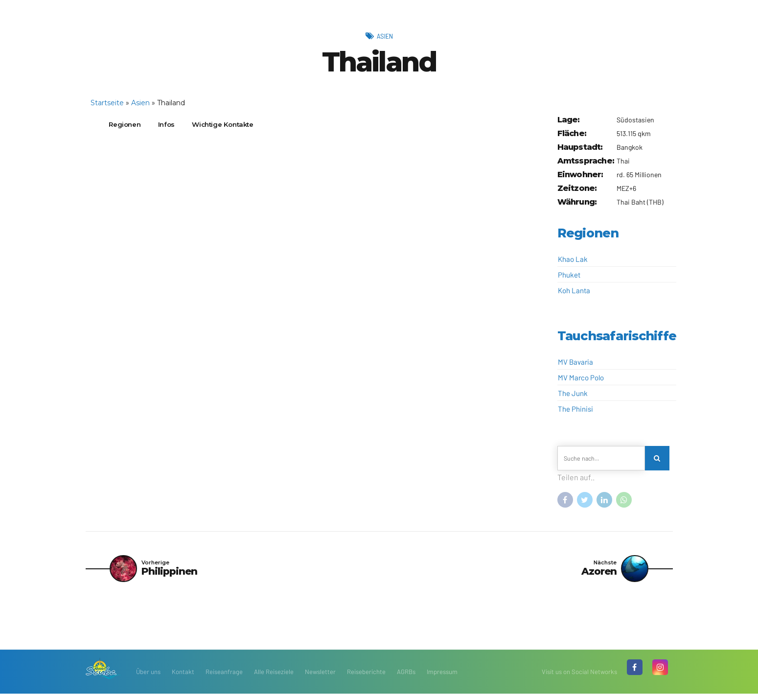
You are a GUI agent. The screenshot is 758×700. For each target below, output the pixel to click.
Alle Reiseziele (274, 678)
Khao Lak (573, 259)
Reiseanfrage (224, 678)
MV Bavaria (575, 362)
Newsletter (320, 678)
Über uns (148, 678)
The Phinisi (575, 409)
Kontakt (183, 678)
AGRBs (406, 678)
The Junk (573, 393)
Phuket (569, 275)
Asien (385, 35)
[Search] (659, 460)
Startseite (107, 103)
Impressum (442, 678)
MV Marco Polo (581, 377)
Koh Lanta (574, 290)
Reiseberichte (366, 678)
